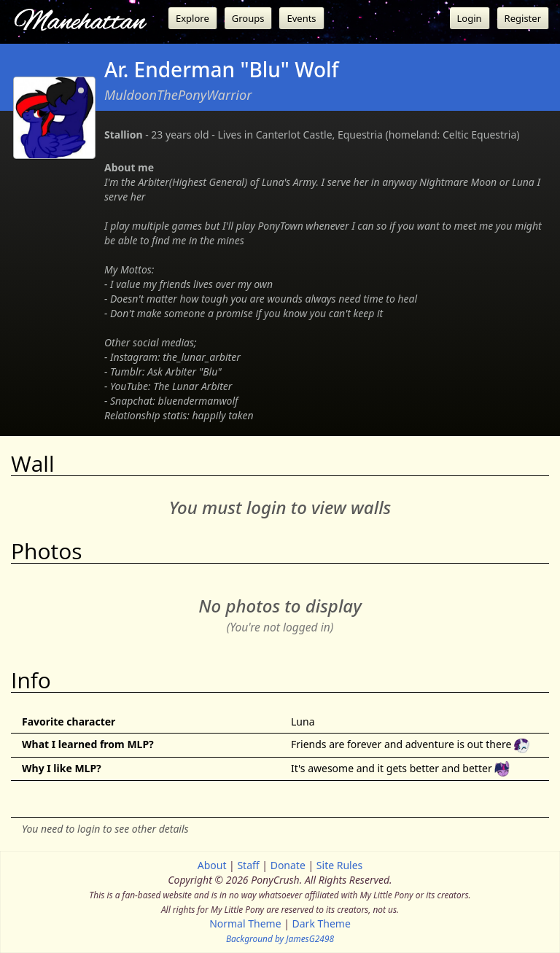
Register (523, 18)
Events (301, 18)
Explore (192, 18)
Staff (248, 865)
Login (470, 18)
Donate (288, 865)
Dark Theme (322, 923)
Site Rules (339, 865)
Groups (248, 18)
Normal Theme (245, 923)
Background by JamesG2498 (280, 938)
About (212, 865)
